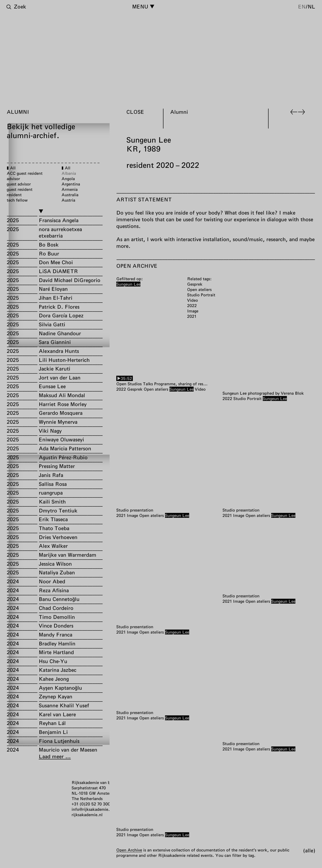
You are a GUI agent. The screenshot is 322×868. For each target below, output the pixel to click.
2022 (121, 389)
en (302, 6)
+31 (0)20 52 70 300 (91, 804)
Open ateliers (156, 389)
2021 (121, 515)
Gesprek (135, 389)
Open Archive (129, 850)
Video (200, 389)
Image (132, 515)
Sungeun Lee (182, 389)
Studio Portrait (248, 398)
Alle (309, 850)
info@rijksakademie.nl (92, 809)
